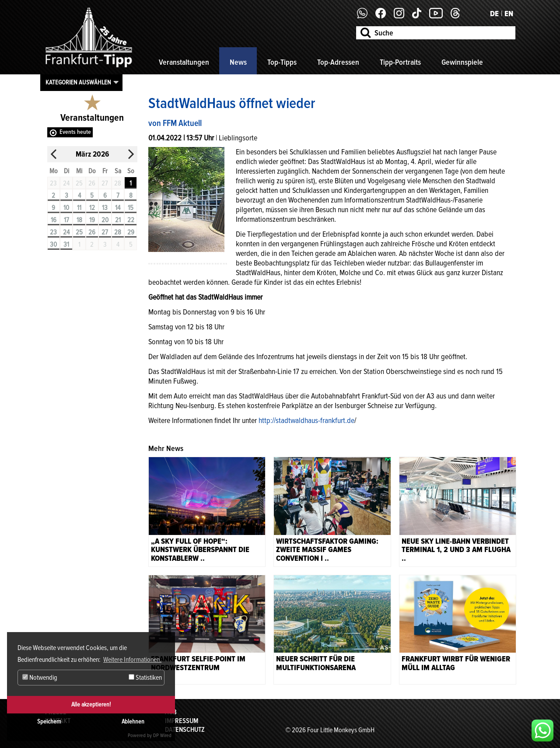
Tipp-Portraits (400, 62)
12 (92, 208)
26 (92, 232)
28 (118, 232)
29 (131, 232)
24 (66, 232)
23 (53, 232)
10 (66, 208)
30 (53, 245)
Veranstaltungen (184, 62)
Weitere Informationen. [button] (132, 660)
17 (66, 220)
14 (118, 208)
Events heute (75, 132)
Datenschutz (185, 730)
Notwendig (40, 678)
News (238, 62)
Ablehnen (133, 722)
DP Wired (162, 736)
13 (105, 208)
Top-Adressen (338, 62)
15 (131, 208)
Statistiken (145, 678)
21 (118, 220)
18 (79, 220)
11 (79, 208)
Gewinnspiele (462, 62)
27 (105, 232)
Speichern (49, 722)
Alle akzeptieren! (91, 704)
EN (509, 14)
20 (105, 220)
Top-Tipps (282, 62)
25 (79, 232)
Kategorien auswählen (78, 82)
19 (92, 220)
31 (66, 245)
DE (494, 14)
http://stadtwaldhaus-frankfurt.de (306, 420)
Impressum (182, 721)
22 (131, 220)
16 (54, 220)
